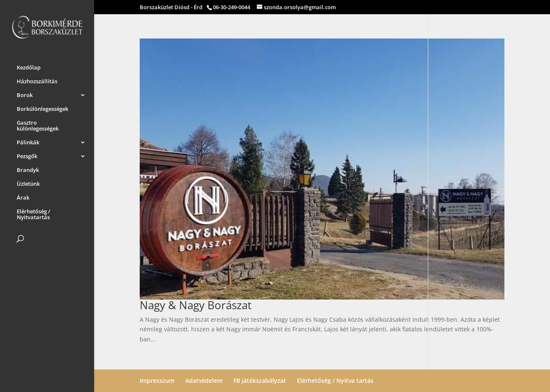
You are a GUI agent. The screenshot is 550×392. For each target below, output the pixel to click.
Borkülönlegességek (42, 108)
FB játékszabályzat (260, 380)
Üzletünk (28, 182)
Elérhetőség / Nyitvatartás (33, 213)
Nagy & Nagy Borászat (196, 305)
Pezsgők (27, 155)
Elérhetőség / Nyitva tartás (335, 380)
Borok (25, 94)
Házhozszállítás (37, 80)
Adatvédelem (204, 380)
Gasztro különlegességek (38, 124)
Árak (23, 196)
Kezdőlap (29, 66)
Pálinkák (28, 141)
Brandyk (28, 169)
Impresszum (157, 380)
